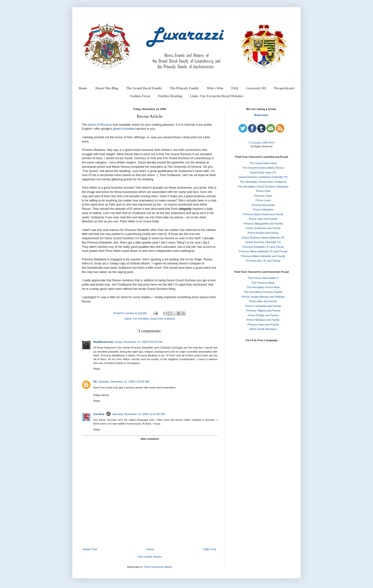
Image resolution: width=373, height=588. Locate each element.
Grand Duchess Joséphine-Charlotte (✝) (263, 177)
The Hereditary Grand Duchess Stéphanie (263, 186)
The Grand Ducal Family (144, 88)
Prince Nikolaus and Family (263, 320)
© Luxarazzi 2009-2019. (261, 143)
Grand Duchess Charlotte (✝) (263, 242)
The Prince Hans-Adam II (263, 278)
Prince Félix (263, 191)
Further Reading (170, 96)
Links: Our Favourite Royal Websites (217, 96)
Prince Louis (263, 200)
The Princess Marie (263, 283)
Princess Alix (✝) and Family (263, 261)
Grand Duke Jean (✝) (263, 172)
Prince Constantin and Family (263, 306)
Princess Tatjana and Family (263, 311)
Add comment (150, 439)
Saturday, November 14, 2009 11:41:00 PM (138, 414)
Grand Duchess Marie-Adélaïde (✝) (263, 238)
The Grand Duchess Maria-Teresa (263, 168)
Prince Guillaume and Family (263, 228)
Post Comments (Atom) (158, 567)
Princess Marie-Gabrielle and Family (263, 256)
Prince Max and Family (263, 301)
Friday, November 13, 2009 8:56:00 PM (139, 342)
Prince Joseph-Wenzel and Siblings (263, 297)
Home (83, 88)
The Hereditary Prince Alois (263, 287)
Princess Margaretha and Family (263, 224)
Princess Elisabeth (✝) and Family (263, 247)
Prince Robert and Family (263, 233)
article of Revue (98, 125)
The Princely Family (184, 88)
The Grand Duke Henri (263, 163)
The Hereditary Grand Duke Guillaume (154, 319)
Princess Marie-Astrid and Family (263, 214)
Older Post (210, 549)
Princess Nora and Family (263, 325)
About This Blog (107, 88)
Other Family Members (263, 329)
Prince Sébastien (263, 210)
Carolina (99, 414)
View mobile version (150, 557)
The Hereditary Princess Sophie (263, 292)
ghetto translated (124, 129)
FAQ (235, 88)
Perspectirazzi (284, 88)
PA (95, 382)
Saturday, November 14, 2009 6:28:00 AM (124, 382)
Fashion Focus (140, 96)
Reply (97, 369)
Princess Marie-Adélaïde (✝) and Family (263, 251)
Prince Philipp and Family (263, 315)
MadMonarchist (103, 342)
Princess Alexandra (263, 205)
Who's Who (215, 88)
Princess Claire (263, 196)
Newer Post (90, 549)
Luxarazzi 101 (256, 88)
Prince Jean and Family (263, 219)
